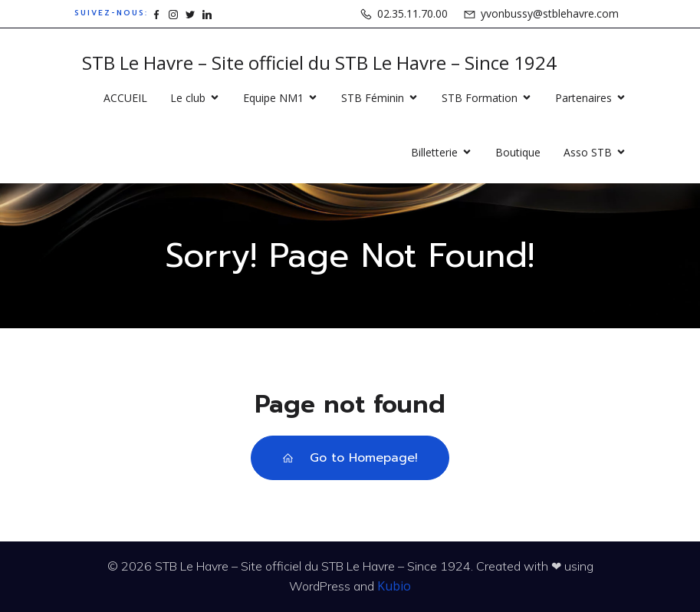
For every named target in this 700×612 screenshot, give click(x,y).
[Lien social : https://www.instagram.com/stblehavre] (173, 13)
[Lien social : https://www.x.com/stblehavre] (190, 13)
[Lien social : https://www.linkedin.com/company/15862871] (207, 13)
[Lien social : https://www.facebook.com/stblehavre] (156, 13)
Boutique (518, 152)
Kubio (394, 586)
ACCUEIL (125, 98)
